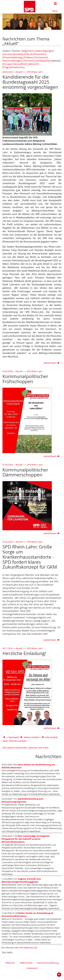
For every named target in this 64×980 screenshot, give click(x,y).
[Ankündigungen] (45, 51)
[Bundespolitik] (21, 54)
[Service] (7, 54)
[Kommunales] (38, 54)
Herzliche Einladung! (24, 653)
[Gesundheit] (20, 64)
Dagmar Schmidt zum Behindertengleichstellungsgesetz (21, 880)
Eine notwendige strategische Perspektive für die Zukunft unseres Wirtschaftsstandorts (26, 839)
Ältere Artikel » (32, 737)
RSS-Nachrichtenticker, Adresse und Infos (25, 748)
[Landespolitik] (43, 61)
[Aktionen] (33, 64)
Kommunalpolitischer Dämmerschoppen (25, 472)
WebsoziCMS (26, 963)
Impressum (32, 968)
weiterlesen (51, 363)
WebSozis (10, 963)
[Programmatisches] (14, 67)
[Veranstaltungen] (12, 61)
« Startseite (13, 737)
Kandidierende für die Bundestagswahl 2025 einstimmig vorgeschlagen (30, 82)
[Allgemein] (28, 51)
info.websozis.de (28, 948)
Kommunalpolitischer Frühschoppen (25, 379)
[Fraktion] (29, 57)
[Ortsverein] (41, 57)
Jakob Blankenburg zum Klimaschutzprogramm (23, 800)
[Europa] (7, 64)
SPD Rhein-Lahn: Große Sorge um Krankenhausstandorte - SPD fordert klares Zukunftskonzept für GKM (30, 557)
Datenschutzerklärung (48, 963)
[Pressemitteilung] (13, 57)
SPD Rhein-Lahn (35, 72)
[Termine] (28, 61)
